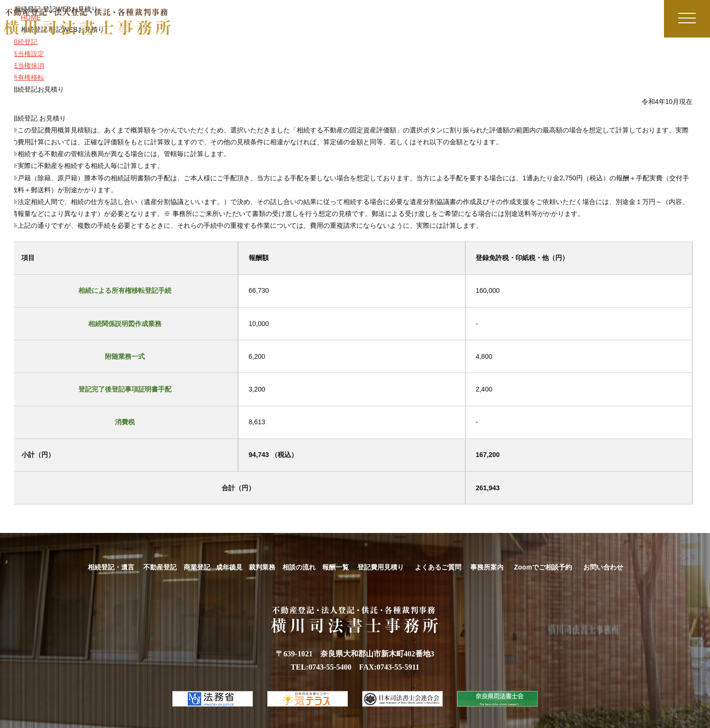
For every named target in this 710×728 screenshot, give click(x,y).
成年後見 (229, 567)
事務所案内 (487, 567)
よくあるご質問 (438, 567)
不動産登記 (160, 567)
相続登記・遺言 (111, 567)
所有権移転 (22, 77)
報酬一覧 (336, 567)
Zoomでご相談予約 (543, 567)
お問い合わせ (603, 567)
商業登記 (197, 567)
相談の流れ (299, 567)
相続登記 (19, 42)
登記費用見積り (381, 567)
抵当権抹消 (22, 65)
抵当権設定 (22, 54)
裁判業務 (262, 567)
